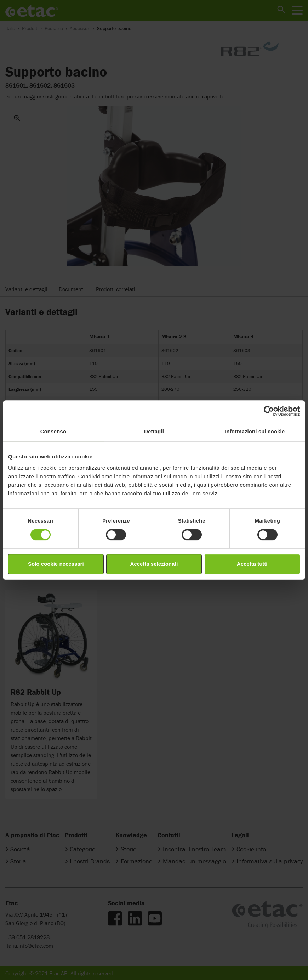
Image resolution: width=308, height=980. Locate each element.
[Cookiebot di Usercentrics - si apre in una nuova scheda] (269, 411)
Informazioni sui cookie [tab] (255, 431)
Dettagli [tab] (154, 431)
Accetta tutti (252, 564)
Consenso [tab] (53, 431)
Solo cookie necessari (56, 564)
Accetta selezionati (154, 564)
